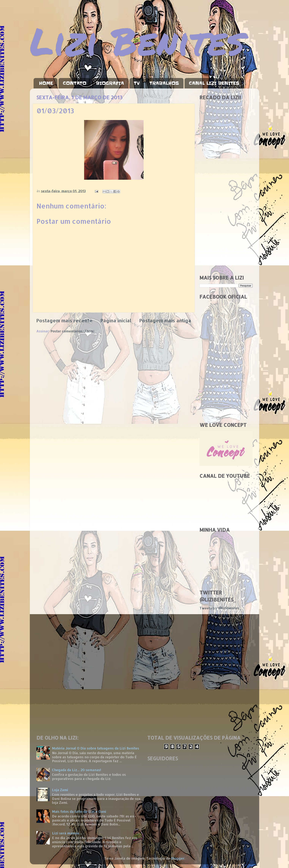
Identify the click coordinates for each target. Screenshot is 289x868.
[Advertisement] (226, 213)
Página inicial (116, 320)
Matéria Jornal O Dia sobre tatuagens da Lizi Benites (96, 748)
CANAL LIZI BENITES (214, 83)
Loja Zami (60, 790)
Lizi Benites (137, 41)
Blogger (178, 858)
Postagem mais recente (64, 320)
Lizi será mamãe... (67, 833)
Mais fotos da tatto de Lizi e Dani (79, 811)
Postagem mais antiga (165, 320)
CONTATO (75, 83)
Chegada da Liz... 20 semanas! (77, 770)
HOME (46, 83)
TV (137, 83)
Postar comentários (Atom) (72, 331)
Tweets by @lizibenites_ (220, 608)
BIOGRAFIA (110, 83)
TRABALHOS (164, 83)
